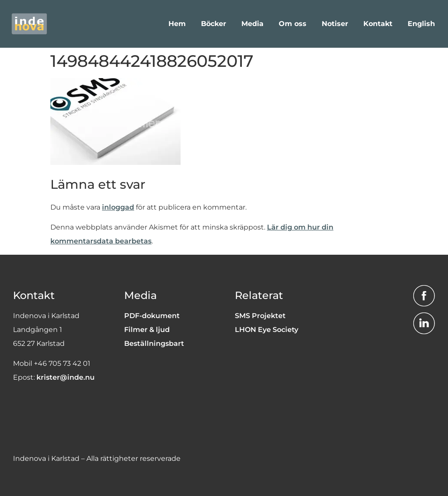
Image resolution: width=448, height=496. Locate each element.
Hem (177, 24)
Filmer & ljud (147, 330)
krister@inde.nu (66, 377)
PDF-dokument (152, 316)
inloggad (118, 207)
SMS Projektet (260, 316)
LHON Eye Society (267, 330)
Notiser (335, 24)
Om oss (293, 24)
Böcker (214, 24)
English (421, 24)
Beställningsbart (154, 343)
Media (252, 24)
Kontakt (378, 24)
